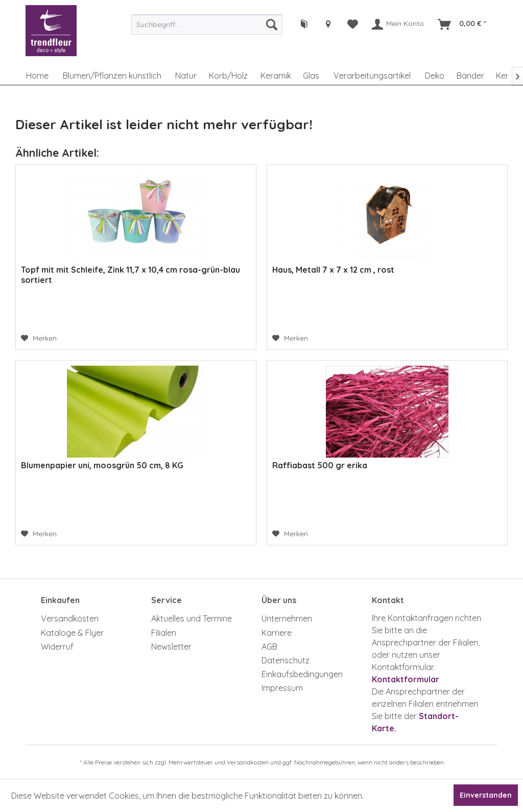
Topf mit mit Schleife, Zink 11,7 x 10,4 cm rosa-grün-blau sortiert (130, 275)
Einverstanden (486, 795)
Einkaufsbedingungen (302, 674)
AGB (269, 647)
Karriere (277, 633)
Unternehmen (287, 618)
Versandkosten (70, 618)
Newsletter (171, 647)
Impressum (282, 688)
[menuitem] (207, 25)
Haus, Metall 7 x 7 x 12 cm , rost (333, 270)
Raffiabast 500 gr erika (320, 465)
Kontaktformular (406, 679)
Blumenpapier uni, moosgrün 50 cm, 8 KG (102, 465)
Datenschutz (286, 660)
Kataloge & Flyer (72, 633)
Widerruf (57, 647)
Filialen (164, 633)
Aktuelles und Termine (192, 618)
